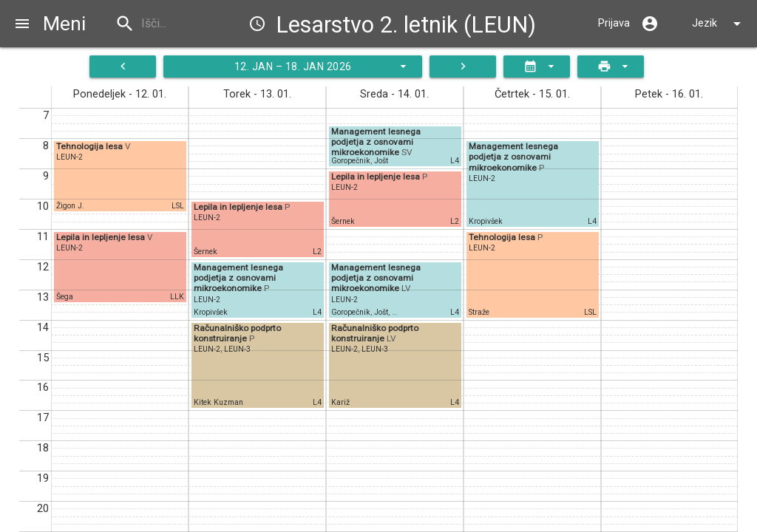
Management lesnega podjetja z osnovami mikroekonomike (238, 278)
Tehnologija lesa (91, 146)
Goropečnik (351, 161)
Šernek (206, 252)
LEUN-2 (69, 157)
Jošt (381, 161)
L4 (317, 312)
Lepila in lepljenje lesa (102, 237)
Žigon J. (70, 206)
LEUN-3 (237, 349)
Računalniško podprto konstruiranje (237, 333)
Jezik (719, 24)
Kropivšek (211, 312)
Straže (479, 312)
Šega (65, 297)
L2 (317, 252)
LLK (177, 297)
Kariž (340, 402)
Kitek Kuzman (218, 402)
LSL (178, 206)
